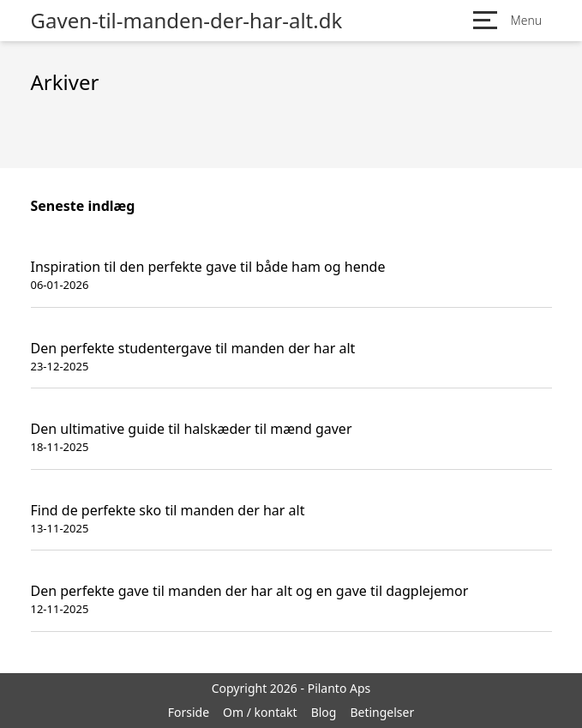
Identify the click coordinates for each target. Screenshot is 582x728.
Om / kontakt (260, 712)
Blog (324, 712)
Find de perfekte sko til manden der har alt (168, 510)
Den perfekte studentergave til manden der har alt (193, 348)
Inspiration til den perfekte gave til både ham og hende (208, 267)
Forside (189, 712)
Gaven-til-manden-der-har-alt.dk (187, 21)
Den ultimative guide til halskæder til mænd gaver (192, 429)
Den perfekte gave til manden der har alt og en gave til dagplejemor (250, 591)
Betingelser (382, 712)
